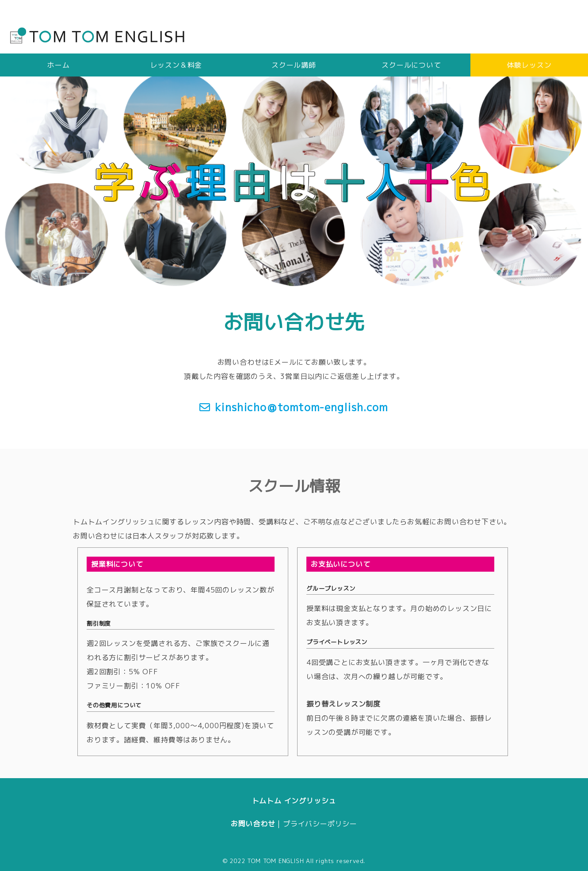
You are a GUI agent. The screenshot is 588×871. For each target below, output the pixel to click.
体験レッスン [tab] (529, 65)
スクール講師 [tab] (294, 65)
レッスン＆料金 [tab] (176, 65)
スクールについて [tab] (411, 65)
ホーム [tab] (58, 65)
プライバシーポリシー (320, 824)
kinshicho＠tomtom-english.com (301, 407)
